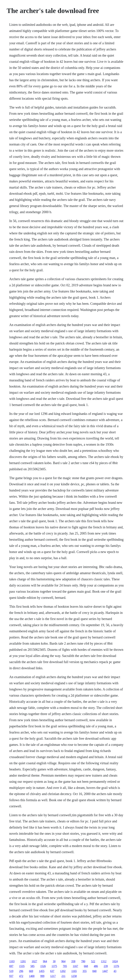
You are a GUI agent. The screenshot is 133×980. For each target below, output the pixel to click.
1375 (54, 966)
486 (96, 966)
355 (85, 971)
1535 (22, 966)
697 (11, 966)
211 (63, 976)
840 (94, 971)
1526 (43, 966)
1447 (105, 971)
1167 (75, 966)
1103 (12, 961)
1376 (116, 966)
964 (45, 961)
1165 (74, 971)
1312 (104, 961)
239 (106, 966)
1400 (32, 976)
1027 (34, 961)
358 (73, 961)
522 (93, 961)
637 (52, 971)
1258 (74, 976)
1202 (63, 971)
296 (21, 971)
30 (54, 961)
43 (115, 971)
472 (21, 976)
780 (83, 961)
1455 (42, 971)
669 (31, 971)
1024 (115, 961)
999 (42, 976)
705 (65, 966)
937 (11, 976)
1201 (23, 961)
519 (11, 971)
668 (86, 966)
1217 (53, 976)
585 (32, 966)
